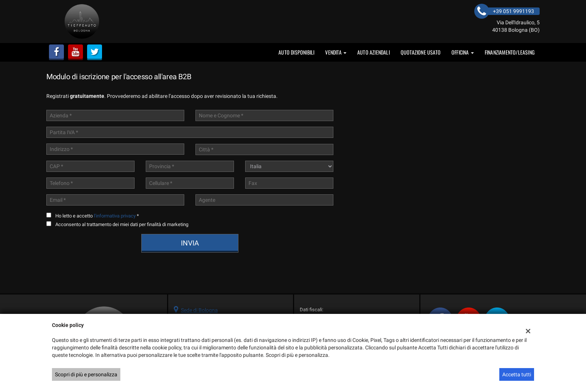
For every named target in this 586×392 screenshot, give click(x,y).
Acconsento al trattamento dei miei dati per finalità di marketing (122, 224)
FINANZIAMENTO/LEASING (510, 52)
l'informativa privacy (115, 216)
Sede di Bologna (199, 310)
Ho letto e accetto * (97, 216)
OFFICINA (463, 52)
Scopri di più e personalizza (86, 374)
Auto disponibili (296, 52)
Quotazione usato (421, 52)
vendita (336, 52)
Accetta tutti (517, 374)
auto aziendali (374, 52)
